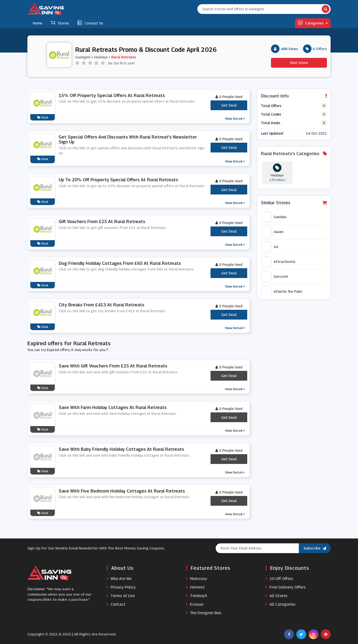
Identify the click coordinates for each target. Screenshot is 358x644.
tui (270, 247)
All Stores (277, 596)
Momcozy (197, 579)
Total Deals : (271, 123)
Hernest (196, 587)
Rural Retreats (124, 57)
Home (37, 23)
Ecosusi (195, 604)
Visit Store (299, 63)
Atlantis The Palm (282, 291)
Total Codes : (272, 114)
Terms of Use (121, 596)
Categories (313, 23)
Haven (272, 232)
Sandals (274, 217)
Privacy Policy (121, 587)
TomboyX (197, 596)
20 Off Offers (280, 579)
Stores (60, 23)
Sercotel (275, 277)
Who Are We (119, 579)
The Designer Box (204, 613)
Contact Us (90, 23)
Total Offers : (272, 106)
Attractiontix (278, 262)
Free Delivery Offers (286, 587)
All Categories (281, 604)
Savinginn (83, 57)
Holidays (101, 57)
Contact (116, 604)
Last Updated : (273, 133)
